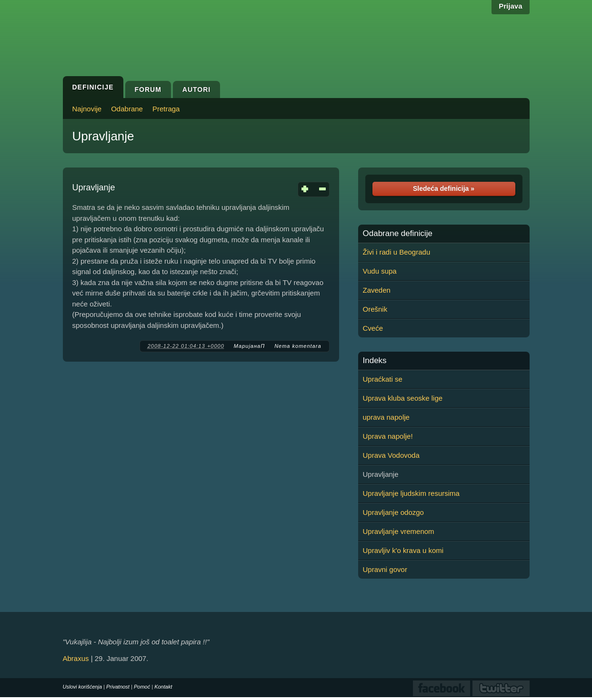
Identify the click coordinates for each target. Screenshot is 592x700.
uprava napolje (386, 417)
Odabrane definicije (398, 234)
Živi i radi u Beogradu (397, 252)
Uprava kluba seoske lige (403, 398)
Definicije (93, 87)
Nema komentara (298, 346)
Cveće (373, 328)
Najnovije (87, 109)
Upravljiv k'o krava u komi (403, 550)
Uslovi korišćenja (83, 687)
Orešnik (375, 309)
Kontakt (163, 687)
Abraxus (76, 658)
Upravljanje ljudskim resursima (411, 493)
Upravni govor (385, 569)
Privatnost (118, 687)
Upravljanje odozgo (393, 512)
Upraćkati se (383, 379)
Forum (148, 89)
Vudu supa (380, 271)
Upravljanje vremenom (399, 531)
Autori (196, 89)
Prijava (510, 6)
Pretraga (166, 109)
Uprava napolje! (388, 436)
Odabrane (127, 109)
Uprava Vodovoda (391, 455)
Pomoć (142, 687)
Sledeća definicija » (444, 188)
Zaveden (377, 290)
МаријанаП (249, 346)
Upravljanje (103, 136)
